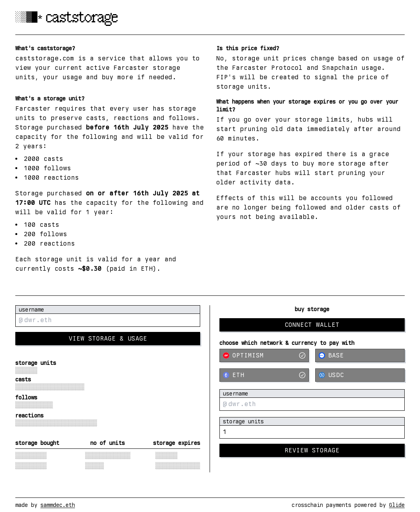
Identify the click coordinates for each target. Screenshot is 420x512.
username (31, 310)
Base (331, 355)
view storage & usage (108, 338)
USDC (331, 375)
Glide (397, 505)
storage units (243, 421)
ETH (264, 375)
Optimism (264, 355)
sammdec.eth (58, 505)
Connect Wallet (312, 325)
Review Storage (312, 450)
